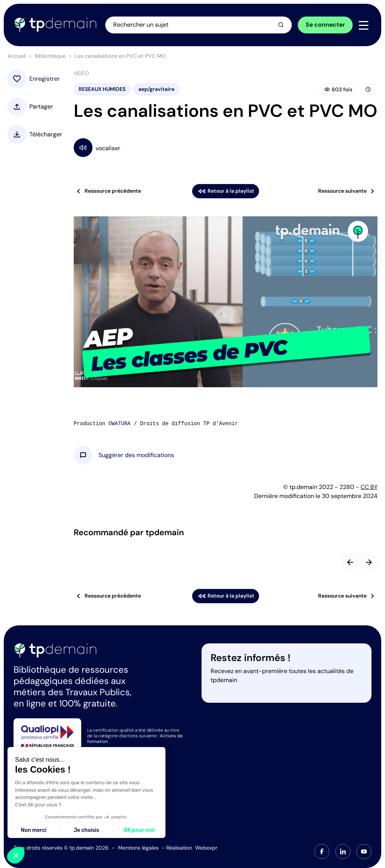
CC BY (369, 487)
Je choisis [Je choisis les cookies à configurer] (86, 830)
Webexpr (206, 848)
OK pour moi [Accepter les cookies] (139, 830)
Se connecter (325, 25)
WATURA (121, 424)
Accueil (17, 56)
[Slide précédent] (350, 562)
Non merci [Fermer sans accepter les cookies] (33, 830)
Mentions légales (138, 848)
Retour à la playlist (226, 191)
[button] (136, 455)
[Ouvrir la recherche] (199, 25)
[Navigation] (364, 25)
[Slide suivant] (369, 562)
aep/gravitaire (156, 89)
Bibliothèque (50, 56)
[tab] (322, 851)
